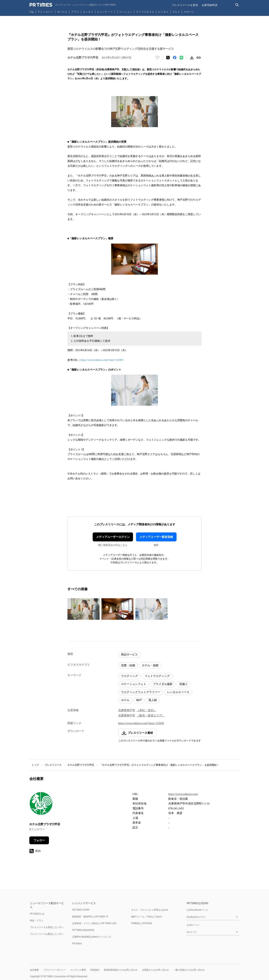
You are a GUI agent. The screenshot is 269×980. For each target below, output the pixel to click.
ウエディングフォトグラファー (141, 692)
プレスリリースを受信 (185, 5)
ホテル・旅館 (150, 665)
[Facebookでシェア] (175, 58)
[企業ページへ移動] (41, 805)
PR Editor (77, 943)
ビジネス (163, 12)
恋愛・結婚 (128, 665)
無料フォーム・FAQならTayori (147, 917)
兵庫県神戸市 (127, 710)
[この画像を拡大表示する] (84, 609)
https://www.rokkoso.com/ (183, 794)
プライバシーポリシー (55, 970)
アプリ (75, 12)
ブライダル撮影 (163, 684)
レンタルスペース (178, 692)
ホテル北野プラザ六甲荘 (81, 765)
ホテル (125, 700)
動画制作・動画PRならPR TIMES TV (90, 917)
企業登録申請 (210, 5)
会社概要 (34, 970)
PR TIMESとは (37, 914)
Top (32, 12)
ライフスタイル (145, 12)
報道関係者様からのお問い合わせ (121, 970)
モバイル (62, 12)
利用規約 (95, 970)
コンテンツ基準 (78, 970)
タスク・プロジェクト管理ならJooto (150, 910)
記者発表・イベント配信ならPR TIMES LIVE (94, 923)
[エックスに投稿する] (168, 58)
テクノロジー (45, 12)
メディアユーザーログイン (113, 537)
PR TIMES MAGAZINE (83, 930)
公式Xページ (193, 925)
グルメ (176, 12)
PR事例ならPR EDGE (142, 923)
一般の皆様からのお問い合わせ (189, 970)
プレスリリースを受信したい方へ (47, 927)
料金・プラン (37, 920)
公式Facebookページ (197, 910)
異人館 (153, 700)
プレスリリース (53, 765)
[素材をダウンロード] (192, 58)
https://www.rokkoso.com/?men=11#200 (102, 360)
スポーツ (189, 12)
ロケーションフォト (134, 684)
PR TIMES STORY (81, 910)
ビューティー (105, 12)
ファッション (124, 12)
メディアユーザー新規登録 (156, 537)
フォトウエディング (157, 676)
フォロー (39, 840)
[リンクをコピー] (199, 58)
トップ (35, 765)
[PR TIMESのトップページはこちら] (73, 5)
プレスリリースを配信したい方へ (47, 934)
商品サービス (129, 655)
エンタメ (88, 12)
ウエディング (129, 676)
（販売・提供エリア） (151, 715)
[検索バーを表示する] (237, 5)
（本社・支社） (146, 710)
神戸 (139, 700)
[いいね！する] (157, 58)
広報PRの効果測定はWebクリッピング (92, 937)
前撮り (184, 684)
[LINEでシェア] (181, 58)
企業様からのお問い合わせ (155, 970)
